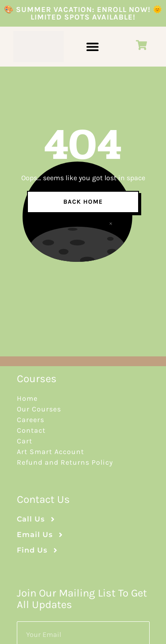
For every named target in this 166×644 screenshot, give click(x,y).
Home (27, 398)
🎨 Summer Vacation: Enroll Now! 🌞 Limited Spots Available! (83, 13)
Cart (25, 441)
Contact (31, 430)
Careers (31, 420)
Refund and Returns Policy (65, 462)
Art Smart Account (50, 452)
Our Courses (39, 409)
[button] (92, 47)
